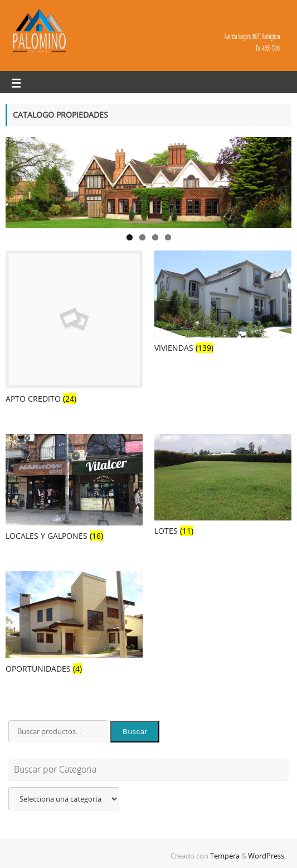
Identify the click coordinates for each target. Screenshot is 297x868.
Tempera (225, 856)
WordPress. (267, 856)
